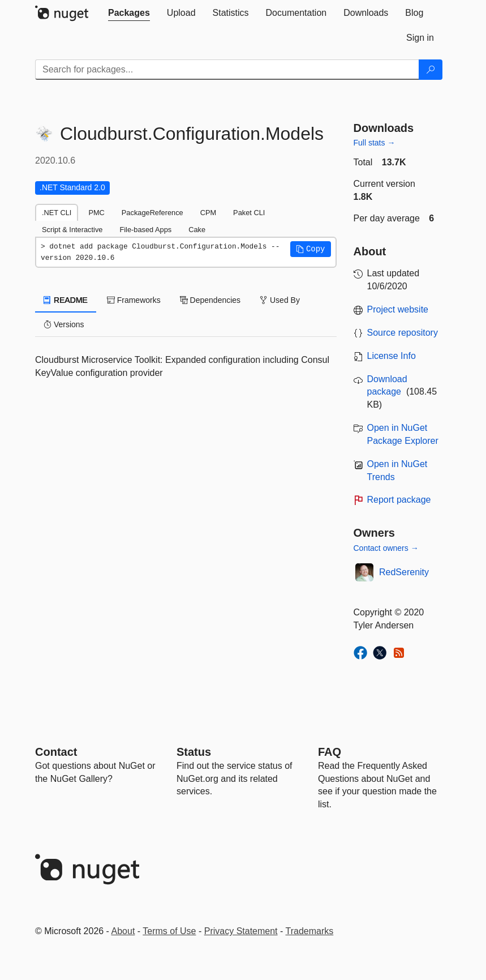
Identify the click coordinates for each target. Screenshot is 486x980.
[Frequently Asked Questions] (330, 752)
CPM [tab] (208, 213)
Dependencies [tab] (210, 300)
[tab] (129, 13)
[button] (311, 249)
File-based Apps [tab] (145, 230)
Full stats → (375, 143)
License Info (392, 356)
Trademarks (310, 931)
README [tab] (66, 300)
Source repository (403, 333)
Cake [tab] (197, 230)
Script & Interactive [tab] (72, 230)
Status (194, 752)
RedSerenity (404, 572)
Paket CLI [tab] (249, 213)
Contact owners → (386, 548)
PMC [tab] (96, 213)
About (123, 931)
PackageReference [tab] (152, 213)
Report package (399, 500)
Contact (56, 752)
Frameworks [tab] (134, 300)
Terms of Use (169, 931)
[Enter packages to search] (227, 70)
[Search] (431, 70)
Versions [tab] (64, 324)
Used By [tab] (280, 300)
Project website (398, 309)
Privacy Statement (241, 931)
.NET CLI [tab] (57, 213)
